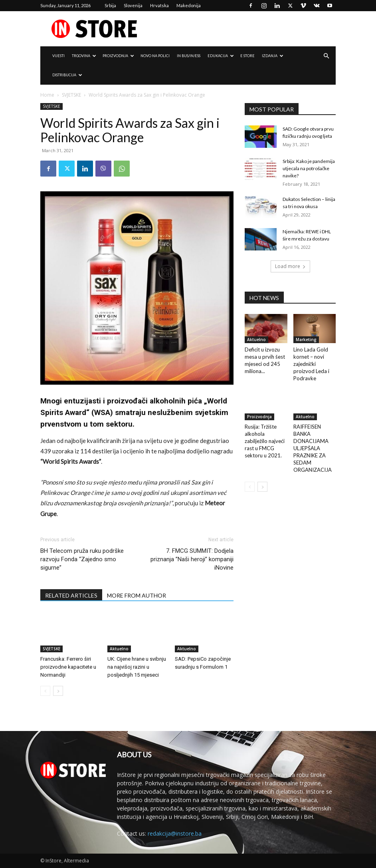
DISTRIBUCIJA (67, 75)
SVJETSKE (71, 95)
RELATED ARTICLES (71, 595)
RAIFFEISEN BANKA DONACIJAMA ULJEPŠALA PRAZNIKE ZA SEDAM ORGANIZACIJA (313, 448)
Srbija (110, 5)
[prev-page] (45, 691)
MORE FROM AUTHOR (137, 595)
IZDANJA (273, 56)
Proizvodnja (259, 417)
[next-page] (58, 691)
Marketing (306, 340)
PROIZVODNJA (118, 56)
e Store (247, 56)
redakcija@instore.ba (175, 833)
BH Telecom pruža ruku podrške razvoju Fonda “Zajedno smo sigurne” (82, 559)
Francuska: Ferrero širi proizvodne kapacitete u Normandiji (68, 667)
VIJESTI (58, 56)
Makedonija (189, 5)
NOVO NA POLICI (155, 56)
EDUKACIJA (221, 56)
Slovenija (133, 5)
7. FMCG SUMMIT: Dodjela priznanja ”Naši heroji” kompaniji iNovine (192, 559)
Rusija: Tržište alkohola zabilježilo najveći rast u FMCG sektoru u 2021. (265, 441)
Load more (290, 266)
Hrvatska (159, 5)
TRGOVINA (84, 56)
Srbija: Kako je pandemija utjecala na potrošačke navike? (309, 168)
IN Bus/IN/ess (189, 56)
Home (47, 95)
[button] (326, 56)
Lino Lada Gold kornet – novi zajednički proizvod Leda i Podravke (311, 364)
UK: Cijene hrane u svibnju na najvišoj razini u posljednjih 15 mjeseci (137, 667)
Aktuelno (119, 649)
